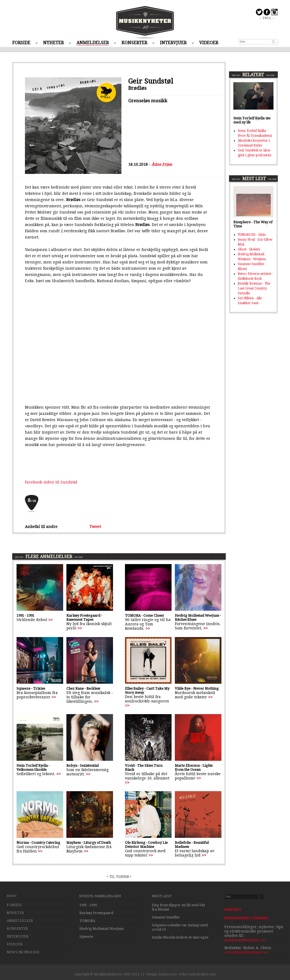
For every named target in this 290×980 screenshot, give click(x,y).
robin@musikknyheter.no (246, 952)
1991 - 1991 (25, 615)
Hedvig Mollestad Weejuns (101, 929)
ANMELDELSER (93, 43)
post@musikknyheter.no (245, 940)
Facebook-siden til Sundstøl (51, 482)
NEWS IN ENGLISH (23, 952)
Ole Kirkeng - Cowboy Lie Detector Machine (146, 845)
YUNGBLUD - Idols (252, 235)
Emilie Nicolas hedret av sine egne (180, 937)
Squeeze (86, 936)
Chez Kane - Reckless (83, 688)
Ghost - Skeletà (249, 249)
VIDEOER (209, 43)
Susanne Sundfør (166, 917)
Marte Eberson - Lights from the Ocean (194, 768)
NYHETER (53, 43)
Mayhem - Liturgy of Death (89, 843)
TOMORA (87, 921)
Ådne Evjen (162, 164)
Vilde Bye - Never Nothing (197, 688)
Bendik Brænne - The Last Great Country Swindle (254, 288)
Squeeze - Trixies (31, 688)
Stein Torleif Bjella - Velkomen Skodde (33, 768)
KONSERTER (134, 43)
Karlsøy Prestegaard (96, 913)
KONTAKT (233, 910)
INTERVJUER (173, 43)
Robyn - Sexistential (83, 766)
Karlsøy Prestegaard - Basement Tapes (84, 618)
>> (50, 620)
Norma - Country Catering (38, 843)
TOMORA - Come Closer (145, 615)
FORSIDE (21, 43)
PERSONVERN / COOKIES (246, 918)
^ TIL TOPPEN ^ (119, 877)
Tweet (95, 527)
